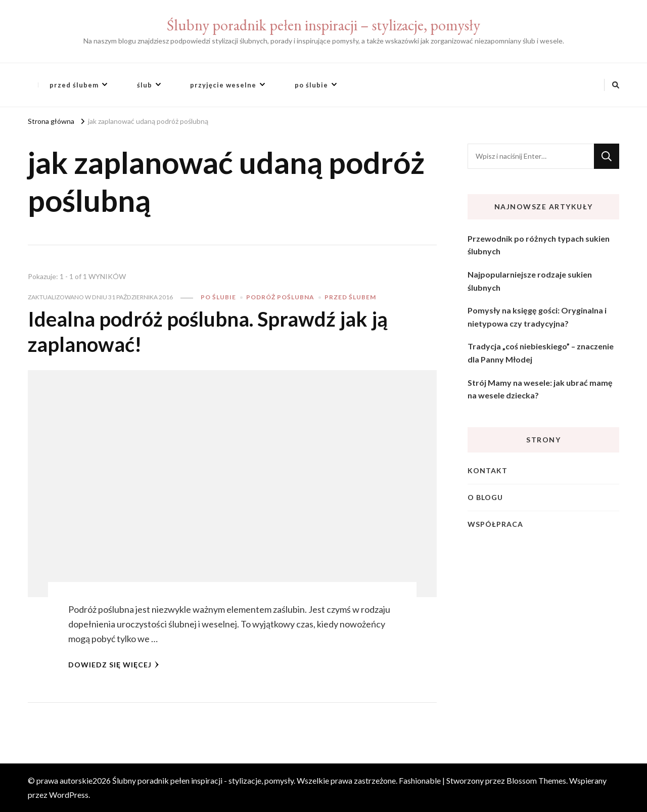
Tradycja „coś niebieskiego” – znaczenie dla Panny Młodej (541, 353)
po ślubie (311, 85)
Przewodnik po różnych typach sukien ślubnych (539, 245)
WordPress (69, 795)
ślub (145, 85)
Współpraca (495, 524)
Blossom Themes (536, 780)
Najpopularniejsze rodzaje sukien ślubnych (530, 281)
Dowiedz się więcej (114, 665)
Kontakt (488, 470)
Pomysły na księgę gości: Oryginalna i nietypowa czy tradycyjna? (537, 317)
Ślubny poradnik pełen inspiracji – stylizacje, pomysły (323, 25)
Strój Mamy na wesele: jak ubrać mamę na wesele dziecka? (540, 389)
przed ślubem (74, 85)
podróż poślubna (280, 297)
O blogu (485, 497)
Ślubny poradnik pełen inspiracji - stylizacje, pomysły (203, 780)
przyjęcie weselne (223, 85)
